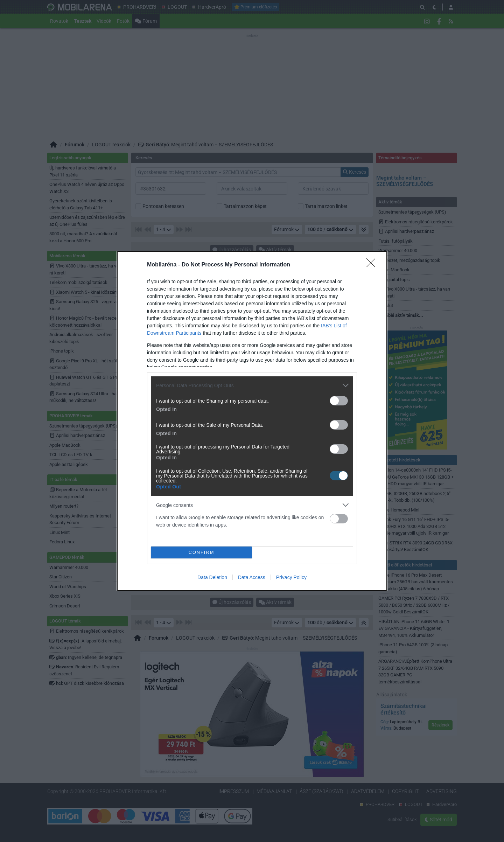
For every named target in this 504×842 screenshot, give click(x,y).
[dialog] (252, 421)
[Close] (373, 265)
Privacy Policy (291, 577)
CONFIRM (201, 553)
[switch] (339, 401)
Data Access (252, 577)
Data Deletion (212, 577)
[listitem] (252, 385)
